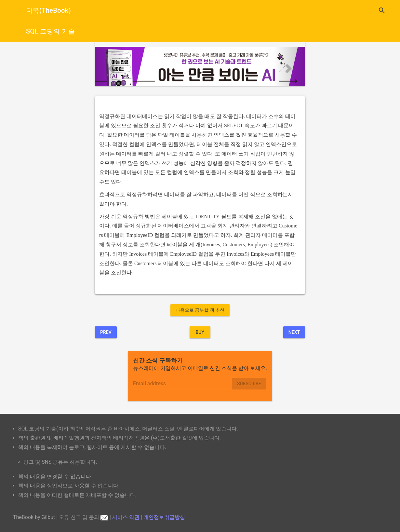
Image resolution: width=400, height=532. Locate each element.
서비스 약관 (126, 517)
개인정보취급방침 (164, 517)
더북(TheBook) (48, 10)
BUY (200, 332)
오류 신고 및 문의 (84, 517)
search (382, 10)
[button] (111, 66)
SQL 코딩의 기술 (51, 31)
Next (294, 332)
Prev (106, 332)
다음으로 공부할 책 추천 (200, 310)
